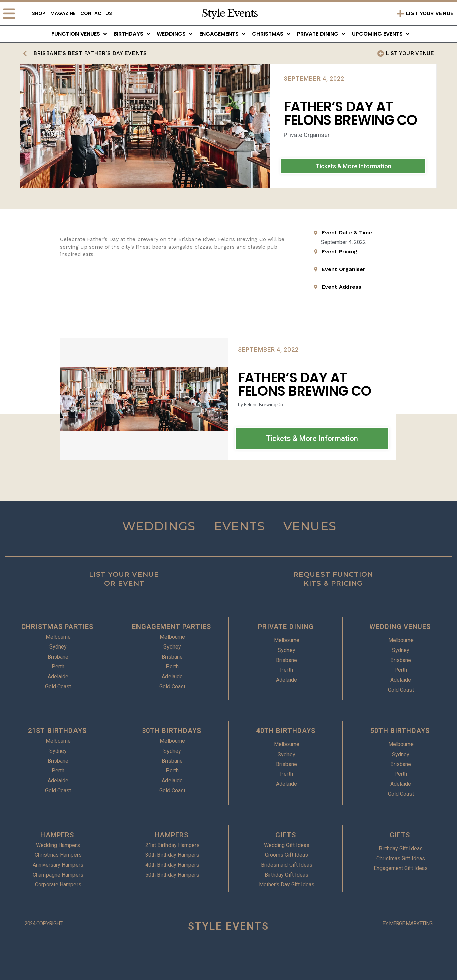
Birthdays (132, 34)
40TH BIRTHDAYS (286, 731)
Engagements (222, 34)
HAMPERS (57, 835)
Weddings (175, 34)
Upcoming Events (381, 34)
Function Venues (79, 34)
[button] (353, 166)
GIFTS (286, 835)
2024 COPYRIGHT (43, 924)
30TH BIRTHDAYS (172, 731)
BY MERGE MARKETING (407, 924)
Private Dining (321, 34)
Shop (39, 13)
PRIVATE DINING (286, 627)
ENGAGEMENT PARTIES (172, 627)
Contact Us (96, 13)
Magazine (63, 13)
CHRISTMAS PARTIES (57, 627)
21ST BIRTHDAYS (57, 731)
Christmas (271, 34)
